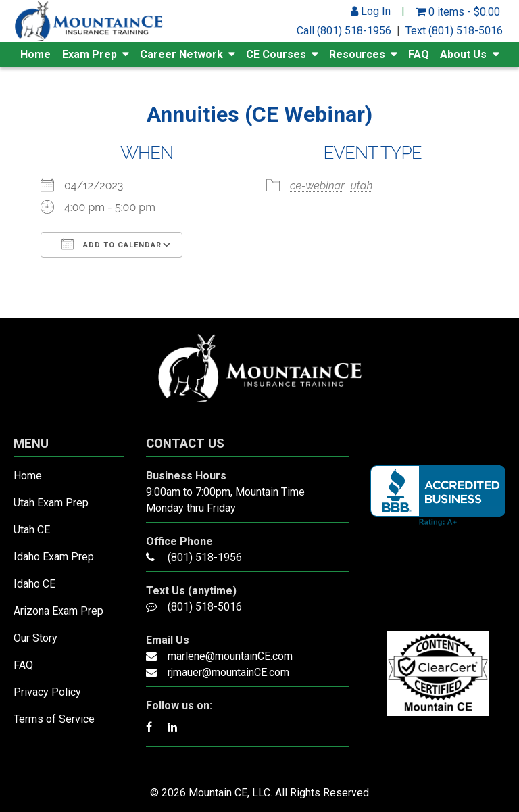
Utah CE (32, 530)
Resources (357, 54)
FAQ (419, 54)
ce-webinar (317, 186)
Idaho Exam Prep (54, 557)
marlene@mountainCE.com (230, 656)
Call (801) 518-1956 (344, 31)
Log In (371, 11)
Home (35, 54)
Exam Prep (90, 54)
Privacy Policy (47, 692)
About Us (463, 54)
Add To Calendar (112, 244)
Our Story (35, 638)
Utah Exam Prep (51, 503)
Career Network (181, 54)
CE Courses (276, 54)
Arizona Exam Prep (58, 611)
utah (362, 186)
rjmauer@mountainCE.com (228, 672)
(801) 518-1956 (205, 557)
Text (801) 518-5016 (454, 31)
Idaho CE (34, 584)
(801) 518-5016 (205, 607)
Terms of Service (54, 719)
